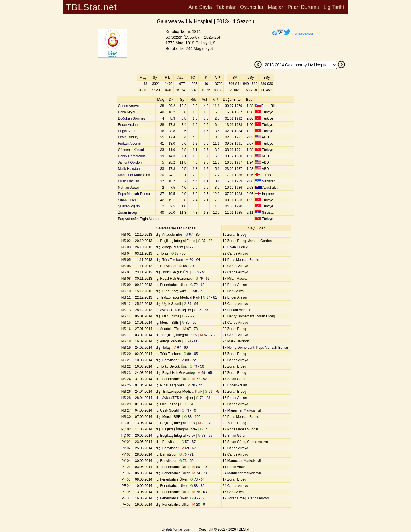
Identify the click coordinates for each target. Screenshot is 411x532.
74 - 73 (200, 473)
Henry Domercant (132, 156)
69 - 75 (212, 392)
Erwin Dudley (128, 137)
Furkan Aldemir (130, 144)
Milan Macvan (129, 181)
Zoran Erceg (128, 213)
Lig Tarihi (334, 7)
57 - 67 (188, 442)
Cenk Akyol (127, 112)
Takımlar (226, 7)
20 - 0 (199, 505)
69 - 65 (205, 373)
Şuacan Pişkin (129, 206)
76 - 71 (186, 454)
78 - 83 (203, 398)
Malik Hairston (129, 169)
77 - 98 (189, 316)
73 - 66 (186, 461)
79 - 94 (191, 304)
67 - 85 (192, 235)
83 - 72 (189, 360)
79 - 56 (197, 366)
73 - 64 (198, 479)
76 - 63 (200, 492)
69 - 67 (189, 448)
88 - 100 (192, 417)
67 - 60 (181, 348)
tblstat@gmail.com (176, 529)
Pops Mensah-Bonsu (134, 194)
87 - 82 (205, 241)
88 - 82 (198, 486)
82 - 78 (207, 335)
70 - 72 (195, 385)
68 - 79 (187, 266)
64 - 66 (207, 429)
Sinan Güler (127, 200)
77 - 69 (193, 247)
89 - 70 (200, 467)
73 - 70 (189, 410)
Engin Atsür (127, 131)
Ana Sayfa (200, 7)
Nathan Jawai (129, 188)
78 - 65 (205, 436)
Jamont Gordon (130, 162)
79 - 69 (203, 279)
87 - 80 (178, 253)
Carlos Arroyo (129, 106)
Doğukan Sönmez (132, 118)
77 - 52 (200, 379)
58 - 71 (197, 291)
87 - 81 (210, 297)
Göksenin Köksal (131, 150)
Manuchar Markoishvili (135, 175)
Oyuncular (252, 7)
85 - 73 (201, 310)
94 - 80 (191, 341)
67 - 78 (191, 329)
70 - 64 (193, 260)
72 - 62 (198, 285)
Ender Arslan (128, 125)
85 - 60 (189, 323)
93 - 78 (187, 404)
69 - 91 (199, 272)
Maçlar (275, 7)
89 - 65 (191, 354)
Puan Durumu (303, 7)
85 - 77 (198, 498)
